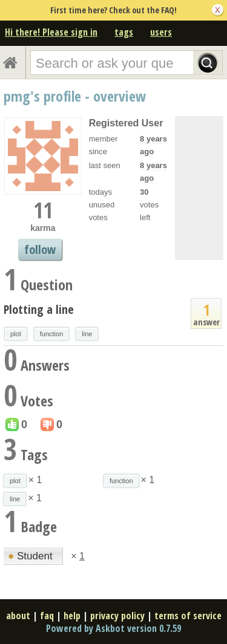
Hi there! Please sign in (51, 32)
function (52, 334)
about (18, 616)
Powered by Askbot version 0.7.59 (113, 628)
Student (31, 556)
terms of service (188, 616)
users (161, 32)
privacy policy (117, 616)
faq (47, 616)
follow (40, 249)
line (87, 334)
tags (124, 32)
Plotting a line (39, 309)
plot (16, 334)
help (72, 616)
